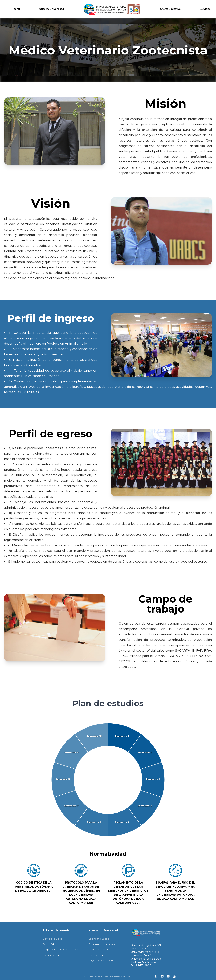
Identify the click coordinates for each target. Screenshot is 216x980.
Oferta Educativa (170, 9)
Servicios (205, 9)
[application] (108, 780)
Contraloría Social (53, 939)
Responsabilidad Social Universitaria (64, 949)
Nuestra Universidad (51, 9)
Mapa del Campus (99, 949)
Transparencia (51, 955)
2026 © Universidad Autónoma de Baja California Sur (109, 977)
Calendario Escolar (99, 939)
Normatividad (96, 955)
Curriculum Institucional (102, 944)
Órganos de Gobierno (101, 960)
